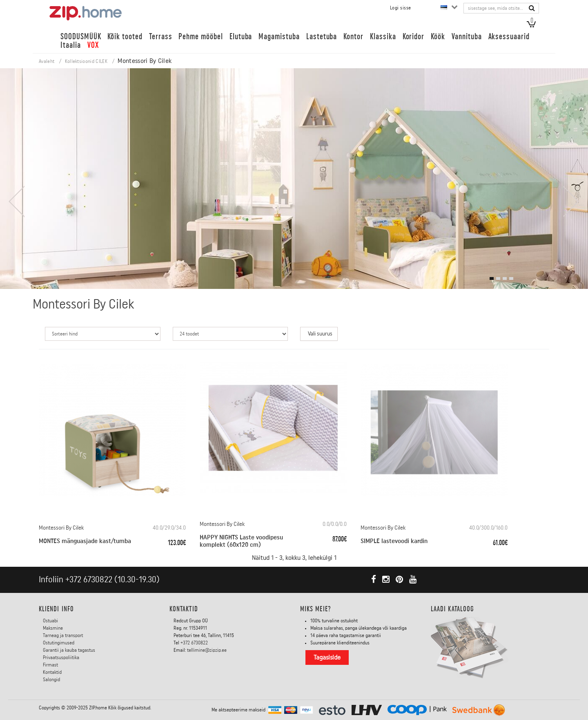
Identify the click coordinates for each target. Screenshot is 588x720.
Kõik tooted (125, 37)
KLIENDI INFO (56, 609)
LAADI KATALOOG (452, 609)
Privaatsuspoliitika (61, 657)
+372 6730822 (89, 580)
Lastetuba (322, 37)
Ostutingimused (59, 643)
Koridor (414, 37)
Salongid (51, 680)
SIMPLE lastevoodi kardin (394, 541)
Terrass (161, 37)
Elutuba (241, 37)
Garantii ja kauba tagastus (69, 650)
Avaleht (47, 61)
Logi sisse (401, 8)
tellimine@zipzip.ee (207, 650)
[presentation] (16, 201)
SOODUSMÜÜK (81, 37)
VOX (93, 45)
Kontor (353, 37)
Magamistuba (279, 37)
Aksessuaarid (509, 37)
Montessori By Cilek (61, 528)
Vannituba (467, 37)
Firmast (50, 665)
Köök (438, 37)
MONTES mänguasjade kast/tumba (85, 541)
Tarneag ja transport (63, 635)
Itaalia (71, 45)
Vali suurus (320, 334)
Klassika (383, 37)
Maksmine (53, 628)
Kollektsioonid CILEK (86, 61)
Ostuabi (50, 621)
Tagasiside (327, 657)
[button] (492, 278)
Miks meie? (316, 609)
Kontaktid (52, 672)
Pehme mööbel (200, 37)
